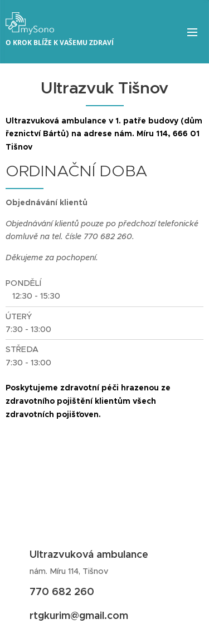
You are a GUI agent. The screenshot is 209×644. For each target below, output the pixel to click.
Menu (192, 32)
